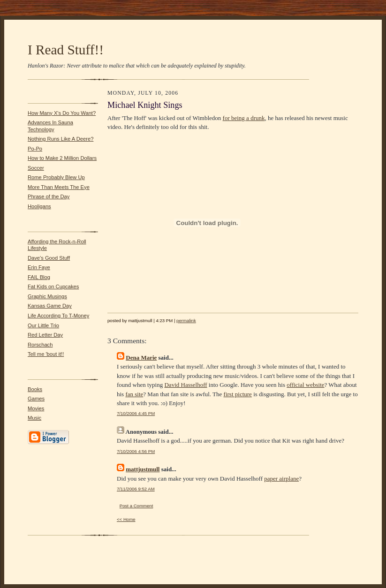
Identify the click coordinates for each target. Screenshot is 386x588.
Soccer (36, 168)
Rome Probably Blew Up (56, 177)
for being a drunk (244, 118)
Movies (36, 408)
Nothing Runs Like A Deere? (61, 139)
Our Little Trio (43, 325)
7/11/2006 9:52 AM (136, 489)
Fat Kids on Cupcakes (53, 286)
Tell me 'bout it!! (46, 354)
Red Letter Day (45, 335)
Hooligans (39, 206)
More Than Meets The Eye (59, 187)
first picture (238, 394)
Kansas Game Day (50, 306)
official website (305, 385)
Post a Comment (136, 506)
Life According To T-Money (58, 316)
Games (36, 399)
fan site (134, 394)
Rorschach (40, 345)
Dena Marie (141, 358)
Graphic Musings (47, 296)
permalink (186, 320)
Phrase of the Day (49, 196)
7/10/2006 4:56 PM (136, 451)
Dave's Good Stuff (49, 258)
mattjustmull (143, 469)
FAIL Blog (39, 277)
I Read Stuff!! (66, 50)
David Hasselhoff (185, 385)
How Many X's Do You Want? (62, 113)
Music (34, 418)
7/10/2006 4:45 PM (136, 413)
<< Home (126, 519)
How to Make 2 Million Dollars (62, 158)
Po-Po (35, 149)
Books (35, 389)
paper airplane (281, 479)
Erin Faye (39, 267)
